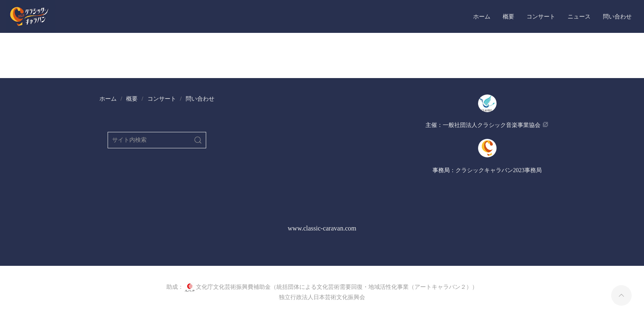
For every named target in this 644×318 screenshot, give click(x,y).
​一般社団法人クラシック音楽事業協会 (492, 125)
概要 (508, 16)
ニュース (579, 16)
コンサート (541, 16)
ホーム (482, 16)
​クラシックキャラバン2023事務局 (499, 170)
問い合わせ (617, 16)
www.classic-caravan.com (322, 228)
